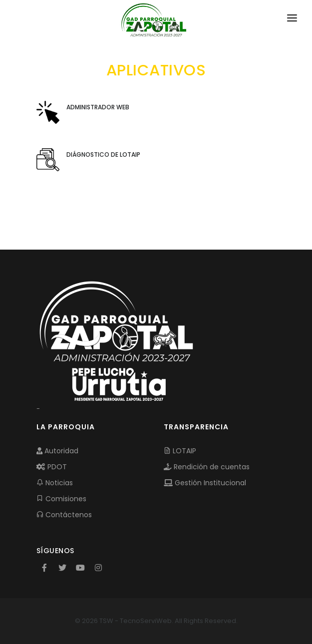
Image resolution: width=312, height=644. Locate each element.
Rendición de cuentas (207, 467)
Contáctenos (64, 515)
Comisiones (61, 499)
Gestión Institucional (205, 483)
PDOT (52, 467)
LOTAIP (180, 451)
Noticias (55, 483)
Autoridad (57, 451)
